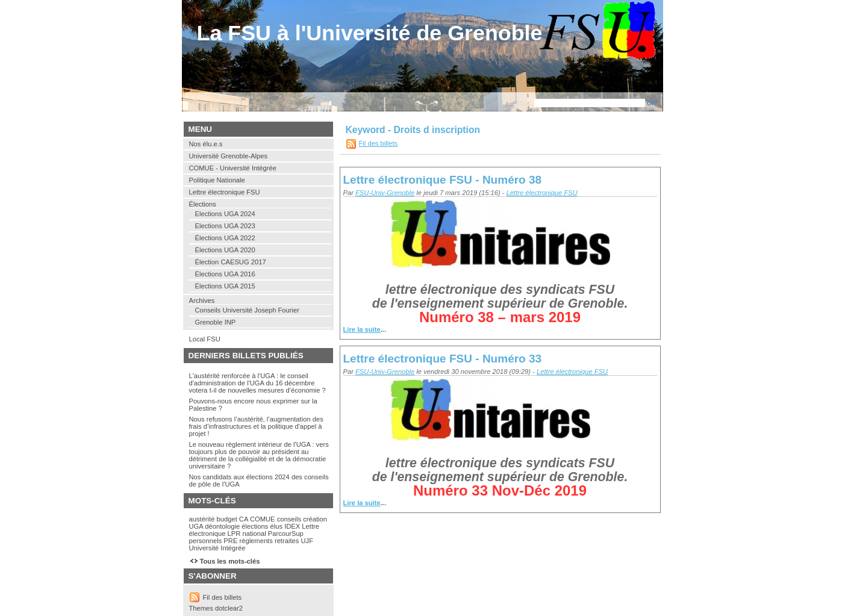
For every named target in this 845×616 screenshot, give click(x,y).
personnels (206, 541)
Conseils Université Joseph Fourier (247, 310)
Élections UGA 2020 (225, 250)
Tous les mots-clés (230, 561)
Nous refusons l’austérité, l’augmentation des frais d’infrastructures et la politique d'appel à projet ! (256, 426)
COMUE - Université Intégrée (233, 168)
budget (227, 519)
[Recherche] (590, 103)
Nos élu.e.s (206, 144)
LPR (234, 534)
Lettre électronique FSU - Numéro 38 (443, 180)
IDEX (292, 526)
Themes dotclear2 (216, 608)
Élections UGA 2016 (225, 274)
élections (255, 526)
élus (276, 526)
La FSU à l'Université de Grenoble (370, 33)
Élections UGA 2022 (225, 238)
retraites (287, 541)
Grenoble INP (216, 322)
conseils (289, 519)
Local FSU (205, 339)
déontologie (222, 526)
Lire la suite (362, 329)
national (254, 534)
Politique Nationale (217, 180)
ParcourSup (286, 534)
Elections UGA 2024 (225, 214)
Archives (202, 300)
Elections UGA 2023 (225, 226)
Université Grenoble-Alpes (229, 156)
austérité (202, 519)
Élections (203, 204)
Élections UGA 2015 (225, 286)
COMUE (263, 519)
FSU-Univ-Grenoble (385, 193)
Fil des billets (379, 143)
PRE (230, 541)
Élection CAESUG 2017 (231, 262)
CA (244, 519)
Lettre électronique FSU (542, 193)
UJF (307, 541)
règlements (256, 541)
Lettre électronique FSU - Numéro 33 (443, 359)
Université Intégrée (217, 548)
